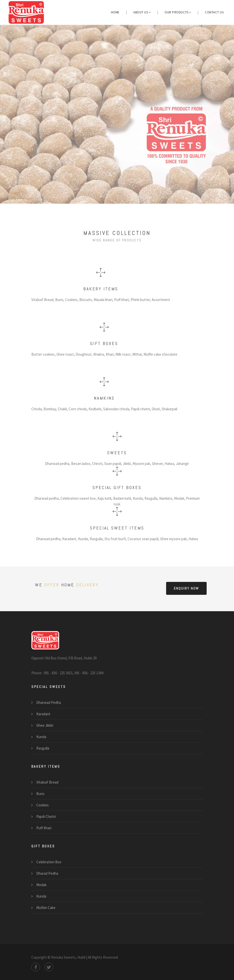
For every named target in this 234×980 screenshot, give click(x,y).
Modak (41, 885)
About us (142, 12)
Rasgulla (43, 748)
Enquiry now (186, 588)
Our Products (178, 12)
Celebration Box (49, 862)
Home (115, 12)
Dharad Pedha (47, 873)
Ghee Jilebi (45, 725)
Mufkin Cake (46, 908)
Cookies (43, 805)
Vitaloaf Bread (47, 782)
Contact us (214, 12)
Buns (40, 794)
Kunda (41, 737)
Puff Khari (44, 828)
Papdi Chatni (46, 816)
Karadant (43, 714)
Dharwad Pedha (49, 702)
